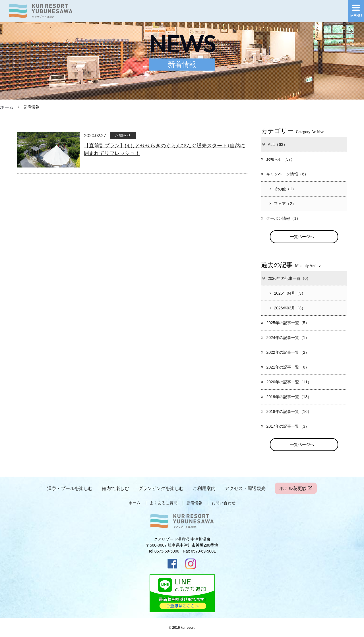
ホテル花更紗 (296, 488)
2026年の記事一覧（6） (286, 278)
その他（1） (283, 189)
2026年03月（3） (288, 308)
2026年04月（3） (288, 293)
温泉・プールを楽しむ (70, 488)
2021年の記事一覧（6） (285, 367)
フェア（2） (283, 204)
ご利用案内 (204, 488)
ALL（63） (274, 144)
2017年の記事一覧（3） (285, 426)
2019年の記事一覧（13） (286, 397)
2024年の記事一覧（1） (285, 338)
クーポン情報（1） (281, 218)
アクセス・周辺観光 (245, 488)
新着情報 (195, 503)
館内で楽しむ (115, 488)
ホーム (7, 107)
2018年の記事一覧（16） (286, 411)
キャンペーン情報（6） (285, 174)
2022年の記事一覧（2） (285, 352)
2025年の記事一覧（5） (285, 323)
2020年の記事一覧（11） (286, 382)
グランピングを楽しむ (161, 488)
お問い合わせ (224, 503)
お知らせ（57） (278, 159)
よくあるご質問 (164, 503)
